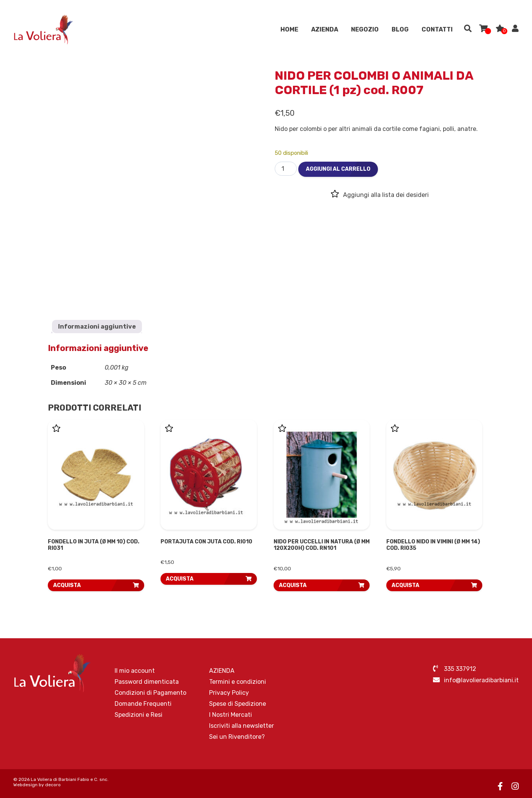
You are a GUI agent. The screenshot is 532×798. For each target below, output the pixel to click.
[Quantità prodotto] (286, 169)
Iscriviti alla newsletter (242, 726)
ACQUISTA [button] (67, 585)
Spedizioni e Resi (139, 715)
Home (289, 30)
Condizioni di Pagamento (150, 693)
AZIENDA (325, 30)
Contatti (437, 30)
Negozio (365, 30)
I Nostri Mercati (231, 715)
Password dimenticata (147, 682)
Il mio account (135, 671)
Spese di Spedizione (238, 704)
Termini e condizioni (238, 682)
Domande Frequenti (143, 704)
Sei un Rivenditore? (237, 737)
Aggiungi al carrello (338, 169)
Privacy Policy (229, 693)
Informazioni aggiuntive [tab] (97, 327)
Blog (400, 30)
